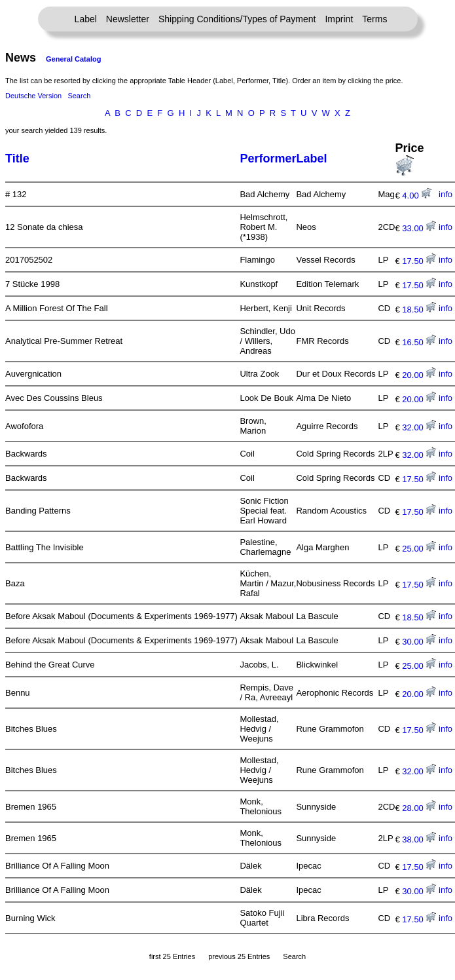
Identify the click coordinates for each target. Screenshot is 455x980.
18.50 (419, 310)
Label (86, 19)
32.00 (419, 427)
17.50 (419, 261)
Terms (374, 19)
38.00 (419, 839)
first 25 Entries (172, 956)
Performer (268, 159)
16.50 (419, 342)
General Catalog (73, 59)
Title (17, 159)
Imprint (339, 19)
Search (79, 96)
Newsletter (128, 19)
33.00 (419, 228)
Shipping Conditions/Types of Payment (237, 19)
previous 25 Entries (239, 956)
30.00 (419, 642)
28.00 (419, 808)
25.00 (419, 549)
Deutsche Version (33, 96)
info (446, 194)
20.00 (419, 375)
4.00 (417, 196)
